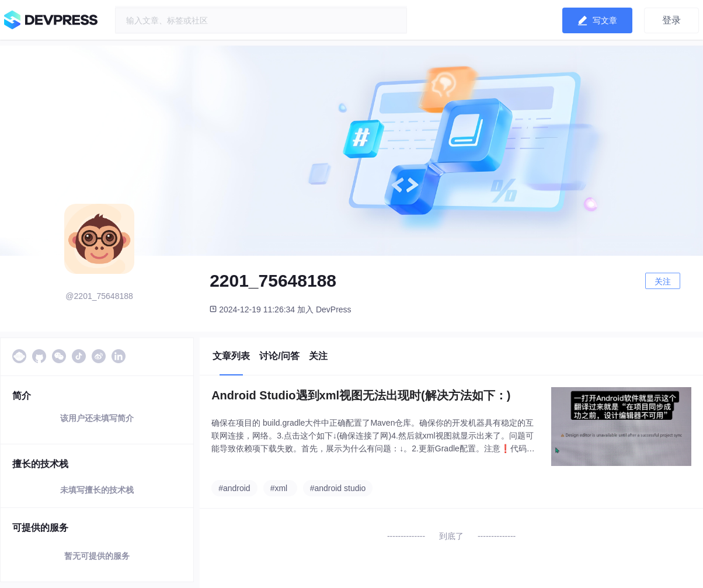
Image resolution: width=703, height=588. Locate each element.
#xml (279, 488)
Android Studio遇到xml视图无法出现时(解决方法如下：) (361, 395)
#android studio (338, 488)
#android (234, 488)
